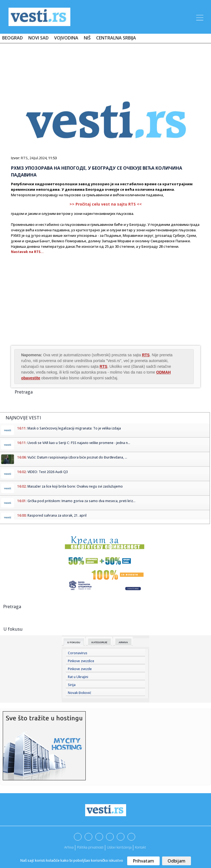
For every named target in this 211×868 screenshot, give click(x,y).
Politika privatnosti (90, 847)
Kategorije (99, 642)
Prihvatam (143, 861)
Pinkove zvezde (80, 669)
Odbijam (177, 861)
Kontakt (140, 847)
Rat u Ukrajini (78, 677)
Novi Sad (38, 38)
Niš (87, 38)
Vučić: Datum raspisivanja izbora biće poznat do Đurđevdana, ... (77, 457)
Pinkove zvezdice (81, 661)
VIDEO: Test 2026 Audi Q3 (48, 472)
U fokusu (74, 642)
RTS (24, 158)
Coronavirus (78, 653)
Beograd (13, 38)
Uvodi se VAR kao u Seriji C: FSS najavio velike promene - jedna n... (79, 443)
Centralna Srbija (116, 38)
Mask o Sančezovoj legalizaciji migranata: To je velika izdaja (74, 428)
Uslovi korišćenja (119, 847)
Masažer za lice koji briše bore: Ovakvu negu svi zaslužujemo (75, 486)
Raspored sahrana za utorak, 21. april (57, 515)
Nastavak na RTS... (27, 252)
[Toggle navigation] (199, 17)
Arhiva (123, 642)
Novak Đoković (80, 693)
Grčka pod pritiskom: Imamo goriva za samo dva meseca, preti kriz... (81, 501)
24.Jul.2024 (38, 158)
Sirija (72, 685)
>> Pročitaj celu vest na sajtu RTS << (106, 204)
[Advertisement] (105, 64)
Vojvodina (66, 38)
